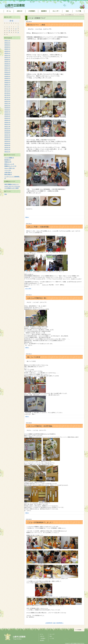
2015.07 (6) (7, 135)
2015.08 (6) (7, 133)
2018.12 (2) (7, 68)
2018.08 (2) (7, 74)
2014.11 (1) (7, 152)
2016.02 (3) (7, 120)
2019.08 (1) (7, 60)
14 (16, 29)
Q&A (51, 636)
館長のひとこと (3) (9, 164)
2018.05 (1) (7, 78)
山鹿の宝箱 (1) (8, 172)
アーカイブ (9, 38)
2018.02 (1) (7, 82)
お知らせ (42, 636)
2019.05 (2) (7, 64)
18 (9, 31)
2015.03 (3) (7, 143)
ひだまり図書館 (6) (9, 158)
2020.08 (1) (7, 47)
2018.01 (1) (7, 85)
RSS (6, 194)
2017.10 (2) (7, 91)
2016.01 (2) (7, 122)
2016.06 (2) (7, 114)
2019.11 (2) (7, 57)
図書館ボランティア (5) (10, 166)
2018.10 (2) (7, 72)
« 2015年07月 (49, 623)
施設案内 (42, 640)
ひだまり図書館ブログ (70, 15)
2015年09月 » (60, 623)
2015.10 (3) (7, 129)
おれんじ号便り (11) (10, 168)
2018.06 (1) (7, 76)
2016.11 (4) (7, 103)
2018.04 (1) (7, 80)
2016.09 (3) (7, 108)
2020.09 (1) (7, 45)
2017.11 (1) (7, 89)
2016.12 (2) (7, 101)
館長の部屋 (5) (8, 174)
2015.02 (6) (7, 145)
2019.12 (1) (7, 55)
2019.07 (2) (7, 62)
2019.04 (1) (7, 66)
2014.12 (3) (7, 149)
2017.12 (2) (7, 87)
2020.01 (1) (7, 53)
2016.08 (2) (7, 110)
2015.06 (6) (7, 137)
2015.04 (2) (7, 141)
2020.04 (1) (7, 51)
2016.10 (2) (7, 106)
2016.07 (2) (7, 112)
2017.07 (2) (7, 97)
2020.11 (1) (7, 41)
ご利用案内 (43, 638)
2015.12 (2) (7, 124)
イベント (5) (8, 170)
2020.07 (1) (7, 49)
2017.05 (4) (7, 99)
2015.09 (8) (7, 131)
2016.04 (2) (7, 116)
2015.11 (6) (7, 127)
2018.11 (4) (7, 70)
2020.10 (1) (7, 43)
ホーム (63, 15)
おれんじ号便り (28, 289)
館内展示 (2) (8, 160)
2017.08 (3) (7, 95)
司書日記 (27, 217)
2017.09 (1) (7, 93)
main (54, 623)
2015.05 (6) (7, 139)
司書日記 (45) (8, 162)
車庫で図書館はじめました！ (12, 184)
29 (18, 33)
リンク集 (52, 638)
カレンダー (52, 634)
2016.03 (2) (7, 118)
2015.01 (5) (7, 147)
